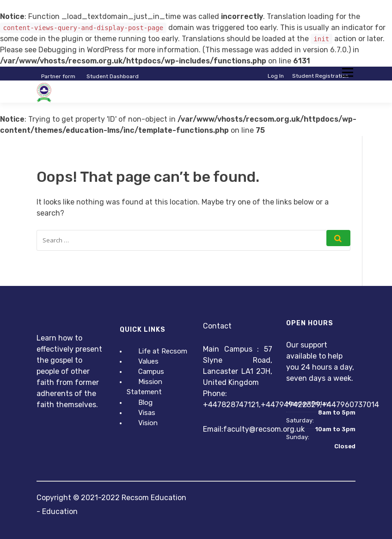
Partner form (58, 76)
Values (148, 361)
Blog (145, 403)
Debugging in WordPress (81, 50)
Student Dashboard (113, 76)
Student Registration (320, 76)
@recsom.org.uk (277, 429)
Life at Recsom (163, 351)
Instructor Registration (318, 83)
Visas (147, 413)
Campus (151, 372)
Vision (148, 423)
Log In (276, 76)
